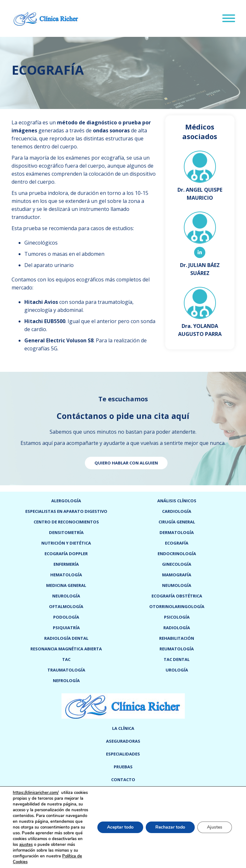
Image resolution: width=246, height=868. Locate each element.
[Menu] (229, 19)
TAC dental (177, 659)
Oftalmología (66, 606)
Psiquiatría (66, 628)
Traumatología (66, 670)
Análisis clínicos (177, 501)
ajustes (26, 845)
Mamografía (177, 575)
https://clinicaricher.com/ (36, 793)
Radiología (177, 628)
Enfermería (66, 564)
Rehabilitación (177, 638)
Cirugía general (177, 522)
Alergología (66, 501)
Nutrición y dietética (66, 543)
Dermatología (177, 532)
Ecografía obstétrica (177, 596)
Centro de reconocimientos (66, 522)
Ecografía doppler (66, 554)
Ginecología (177, 564)
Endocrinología (177, 554)
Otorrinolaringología (177, 606)
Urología (177, 670)
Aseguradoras (123, 741)
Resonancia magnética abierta (66, 649)
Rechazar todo (170, 827)
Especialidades (123, 754)
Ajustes (215, 827)
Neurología (66, 596)
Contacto (123, 780)
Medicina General (66, 585)
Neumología (177, 585)
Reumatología (177, 649)
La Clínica (123, 728)
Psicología (177, 617)
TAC (66, 659)
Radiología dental (66, 638)
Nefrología (66, 680)
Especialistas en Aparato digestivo (66, 511)
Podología (66, 617)
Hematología (66, 575)
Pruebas (123, 767)
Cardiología (177, 511)
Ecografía (177, 543)
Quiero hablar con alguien (126, 463)
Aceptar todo (120, 827)
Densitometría (66, 532)
